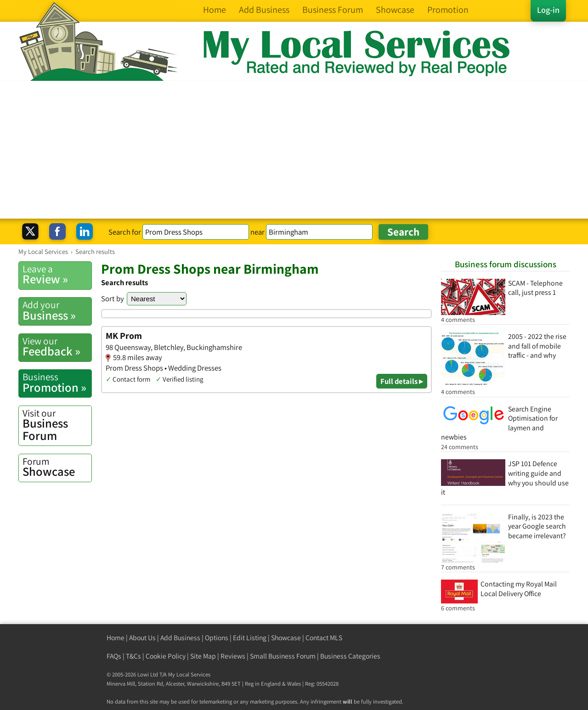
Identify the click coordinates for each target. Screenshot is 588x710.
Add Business (180, 638)
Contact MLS (324, 638)
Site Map (203, 656)
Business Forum (57, 425)
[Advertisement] (294, 150)
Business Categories (350, 656)
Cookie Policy (166, 656)
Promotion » (57, 383)
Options (217, 638)
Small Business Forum (283, 656)
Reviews (233, 656)
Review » (57, 275)
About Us (142, 638)
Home (116, 638)
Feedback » (57, 347)
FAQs (114, 656)
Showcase (57, 467)
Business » (57, 310)
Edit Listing (250, 638)
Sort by (113, 299)
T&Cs (133, 656)
